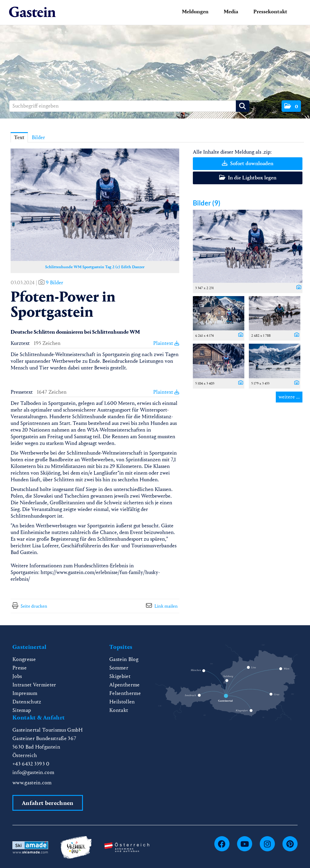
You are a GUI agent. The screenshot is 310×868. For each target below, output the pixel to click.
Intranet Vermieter (34, 685)
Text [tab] (19, 137)
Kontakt (119, 710)
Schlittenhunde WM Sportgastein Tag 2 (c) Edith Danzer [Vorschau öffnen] (95, 267)
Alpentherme (125, 685)
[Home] (32, 12)
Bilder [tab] (38, 137)
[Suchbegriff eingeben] (129, 106)
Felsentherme (125, 693)
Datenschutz (27, 702)
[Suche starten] (243, 106)
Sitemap (22, 710)
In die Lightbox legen (248, 178)
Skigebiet (120, 676)
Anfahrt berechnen (48, 803)
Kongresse (24, 659)
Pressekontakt (270, 12)
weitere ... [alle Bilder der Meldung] (289, 397)
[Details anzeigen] (297, 288)
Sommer (119, 668)
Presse (20, 668)
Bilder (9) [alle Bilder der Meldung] (207, 203)
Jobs (17, 676)
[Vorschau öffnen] (95, 205)
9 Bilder (54, 283)
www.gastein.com (32, 783)
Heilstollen (122, 702)
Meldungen (195, 12)
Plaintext (166, 343)
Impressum (25, 693)
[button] (291, 106)
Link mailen (166, 606)
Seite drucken (34, 606)
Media (231, 12)
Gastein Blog (124, 659)
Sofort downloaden (248, 164)
